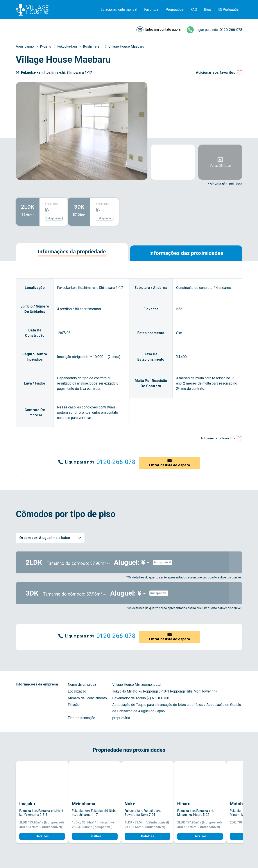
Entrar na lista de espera (170, 465)
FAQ (194, 10)
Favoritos (151, 10)
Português (231, 10)
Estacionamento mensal (119, 10)
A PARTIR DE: (52, 204)
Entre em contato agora (163, 30)
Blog (208, 10)
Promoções (175, 10)
